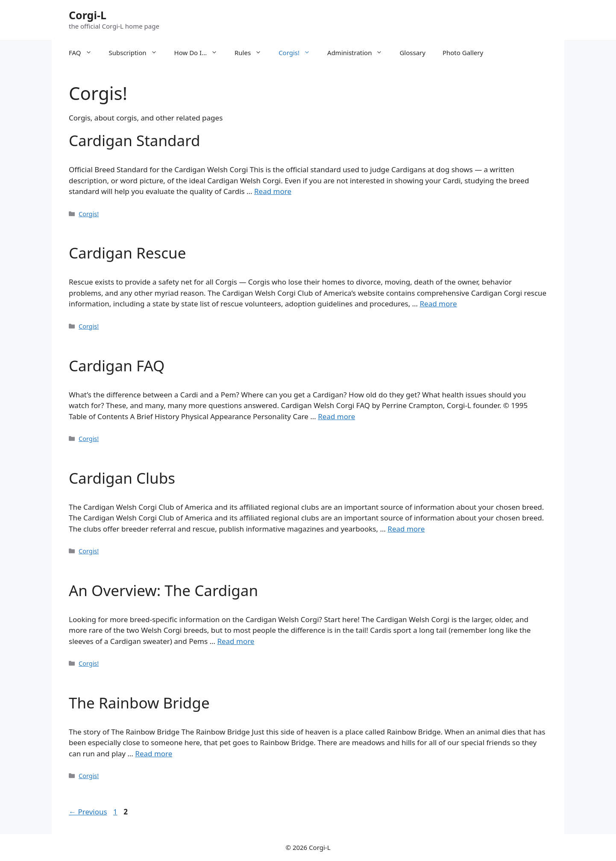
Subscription (137, 53)
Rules (252, 53)
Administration (359, 53)
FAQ (85, 53)
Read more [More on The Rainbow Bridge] (154, 754)
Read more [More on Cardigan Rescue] (439, 304)
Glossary (412, 53)
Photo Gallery (463, 53)
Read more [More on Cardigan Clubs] (406, 529)
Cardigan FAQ (117, 366)
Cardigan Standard (135, 140)
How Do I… (200, 53)
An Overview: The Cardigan (163, 590)
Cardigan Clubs (122, 478)
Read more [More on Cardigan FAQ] (336, 416)
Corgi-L (88, 15)
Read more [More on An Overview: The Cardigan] (236, 641)
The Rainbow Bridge (139, 703)
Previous (88, 812)
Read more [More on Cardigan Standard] (273, 191)
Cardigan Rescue (127, 253)
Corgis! (299, 53)
